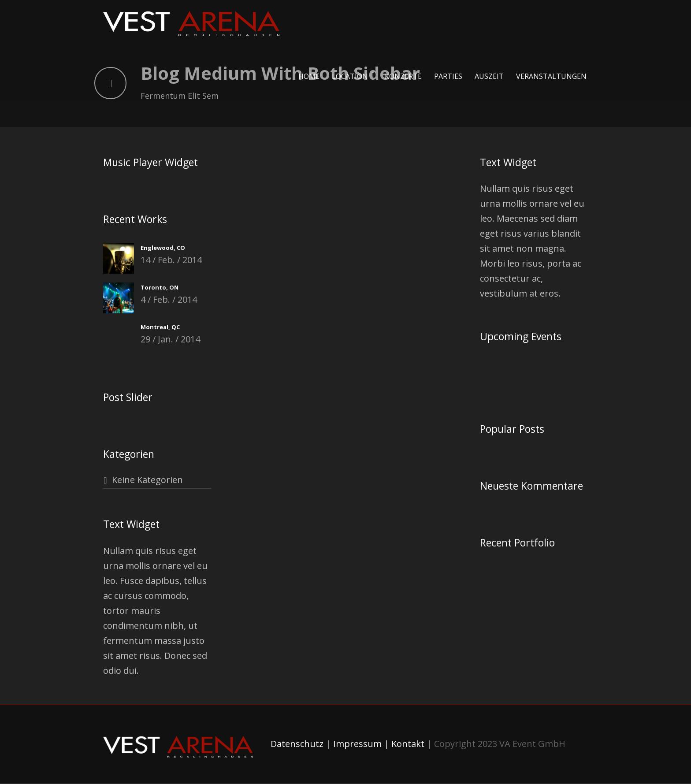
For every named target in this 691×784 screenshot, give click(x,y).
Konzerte (403, 76)
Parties (448, 76)
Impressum (357, 744)
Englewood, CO (163, 248)
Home (309, 76)
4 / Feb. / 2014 (169, 299)
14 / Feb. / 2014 (171, 260)
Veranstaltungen (551, 76)
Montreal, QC (160, 327)
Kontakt (408, 744)
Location (350, 76)
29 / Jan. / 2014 (170, 339)
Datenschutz (297, 744)
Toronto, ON (160, 287)
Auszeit (489, 76)
